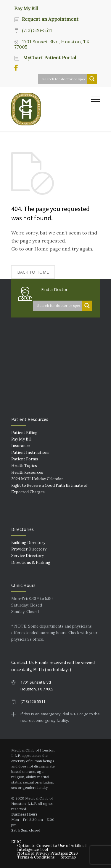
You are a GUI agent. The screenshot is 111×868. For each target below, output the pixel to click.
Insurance (20, 446)
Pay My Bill (26, 8)
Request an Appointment (50, 19)
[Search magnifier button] (92, 79)
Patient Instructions (30, 453)
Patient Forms (25, 459)
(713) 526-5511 (37, 30)
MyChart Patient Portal (49, 58)
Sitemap (68, 857)
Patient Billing (24, 433)
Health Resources (27, 472)
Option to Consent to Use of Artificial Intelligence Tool (52, 848)
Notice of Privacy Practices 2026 (48, 853)
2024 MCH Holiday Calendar (37, 479)
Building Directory (28, 543)
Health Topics (24, 466)
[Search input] (64, 79)
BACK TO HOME (33, 272)
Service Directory (28, 556)
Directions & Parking (31, 563)
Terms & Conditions (36, 857)
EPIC (16, 842)
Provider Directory (29, 549)
